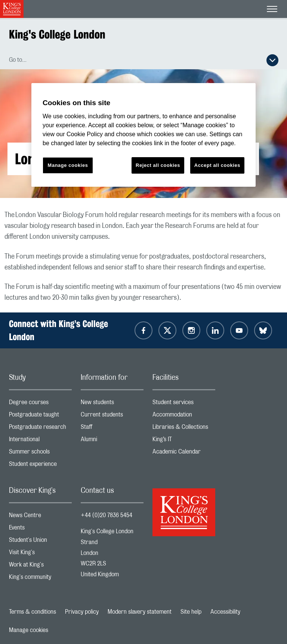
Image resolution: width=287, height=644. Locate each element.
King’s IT (184, 441)
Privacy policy (82, 612)
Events (40, 529)
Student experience (40, 466)
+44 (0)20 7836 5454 (107, 515)
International (40, 441)
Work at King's (40, 566)
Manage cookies (29, 630)
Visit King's (40, 554)
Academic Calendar (184, 453)
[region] (143, 135)
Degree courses (40, 404)
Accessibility (225, 612)
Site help (191, 612)
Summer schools (40, 453)
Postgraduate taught (40, 416)
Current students (112, 416)
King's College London (57, 34)
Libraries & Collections (184, 429)
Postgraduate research (40, 429)
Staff (112, 429)
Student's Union (40, 542)
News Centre (40, 517)
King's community (40, 579)
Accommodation (184, 416)
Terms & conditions (33, 612)
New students (112, 404)
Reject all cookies (158, 165)
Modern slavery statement (140, 612)
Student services (184, 404)
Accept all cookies (217, 165)
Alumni (112, 441)
